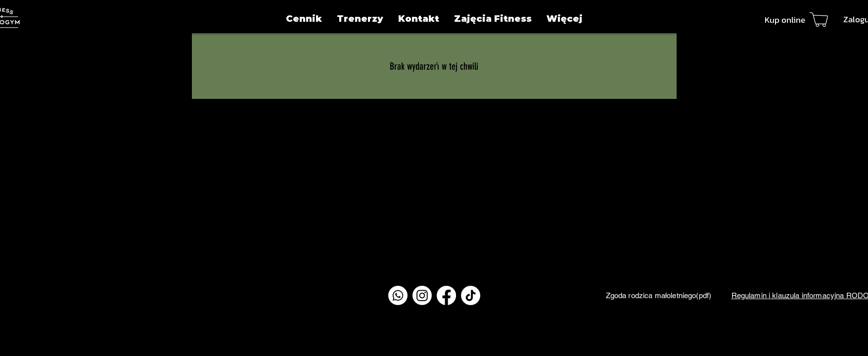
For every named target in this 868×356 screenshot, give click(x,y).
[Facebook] (446, 295)
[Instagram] (422, 295)
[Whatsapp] (398, 295)
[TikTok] (471, 295)
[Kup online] (799, 20)
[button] (565, 19)
